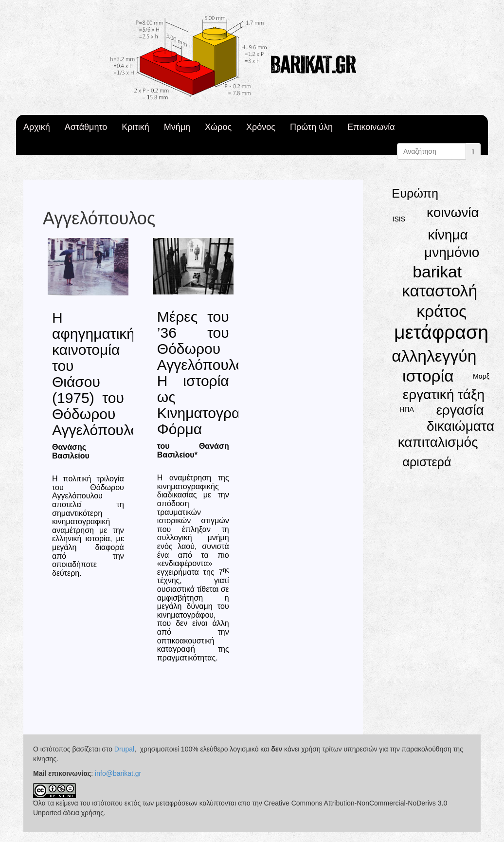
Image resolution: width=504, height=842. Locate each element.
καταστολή (440, 291)
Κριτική (135, 127)
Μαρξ (481, 376)
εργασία (460, 410)
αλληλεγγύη (434, 356)
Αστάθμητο (86, 127)
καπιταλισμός (438, 442)
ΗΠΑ (407, 409)
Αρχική (37, 127)
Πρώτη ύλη (311, 127)
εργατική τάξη (444, 394)
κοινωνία (453, 212)
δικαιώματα (460, 426)
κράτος (441, 311)
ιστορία (428, 376)
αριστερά (427, 462)
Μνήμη (177, 127)
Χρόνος (261, 127)
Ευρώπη (415, 193)
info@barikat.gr (118, 773)
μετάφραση (441, 332)
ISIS (399, 219)
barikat (437, 272)
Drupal (124, 749)
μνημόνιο (452, 252)
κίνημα (448, 235)
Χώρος (218, 127)
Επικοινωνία (371, 127)
